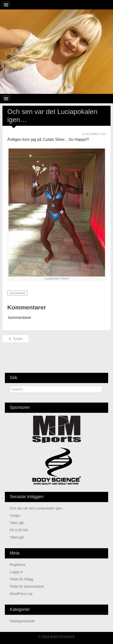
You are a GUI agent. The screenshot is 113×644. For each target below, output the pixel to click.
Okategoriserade (22, 621)
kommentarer (17, 293)
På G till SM (19, 530)
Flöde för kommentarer (27, 586)
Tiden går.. (18, 523)
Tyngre (16, 339)
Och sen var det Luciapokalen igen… (38, 508)
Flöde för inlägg (22, 579)
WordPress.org (21, 594)
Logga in (16, 572)
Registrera (18, 565)
